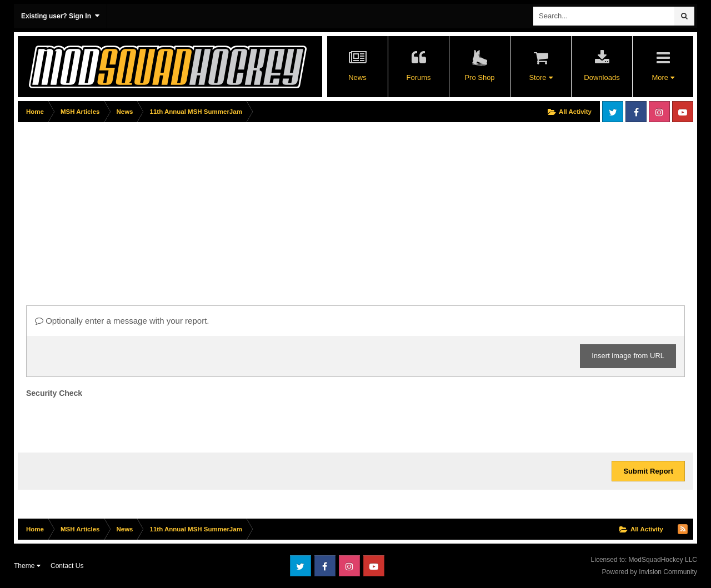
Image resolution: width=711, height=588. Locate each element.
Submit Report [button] (648, 471)
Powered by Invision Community (650, 572)
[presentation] (111, 423)
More (663, 77)
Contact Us (67, 566)
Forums (418, 77)
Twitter (613, 112)
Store (540, 77)
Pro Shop (479, 77)
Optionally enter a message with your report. (122, 321)
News (357, 77)
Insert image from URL (628, 356)
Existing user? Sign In (60, 16)
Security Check (54, 393)
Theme (27, 566)
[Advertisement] (220, 204)
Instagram (659, 112)
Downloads (602, 77)
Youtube (683, 112)
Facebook (636, 112)
